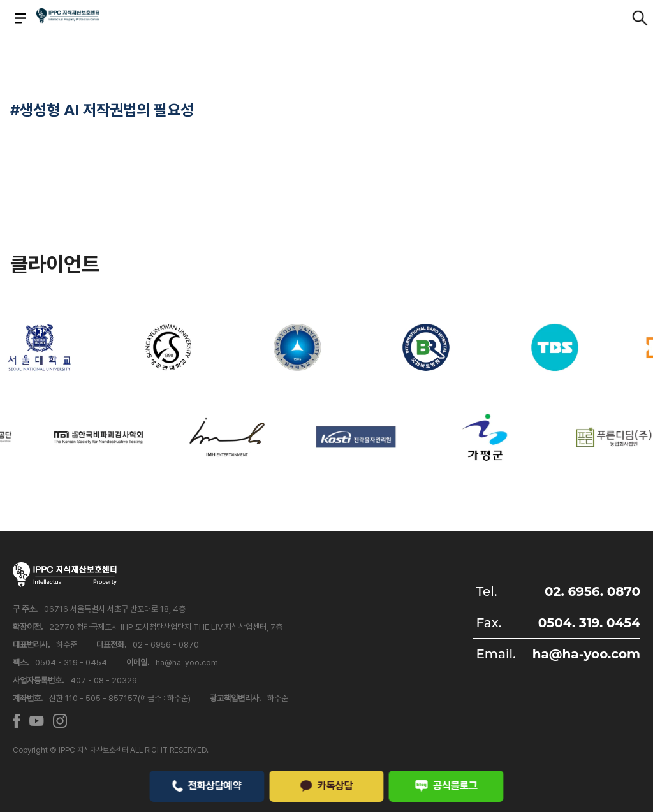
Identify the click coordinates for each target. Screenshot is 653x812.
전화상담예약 (207, 785)
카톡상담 (326, 785)
